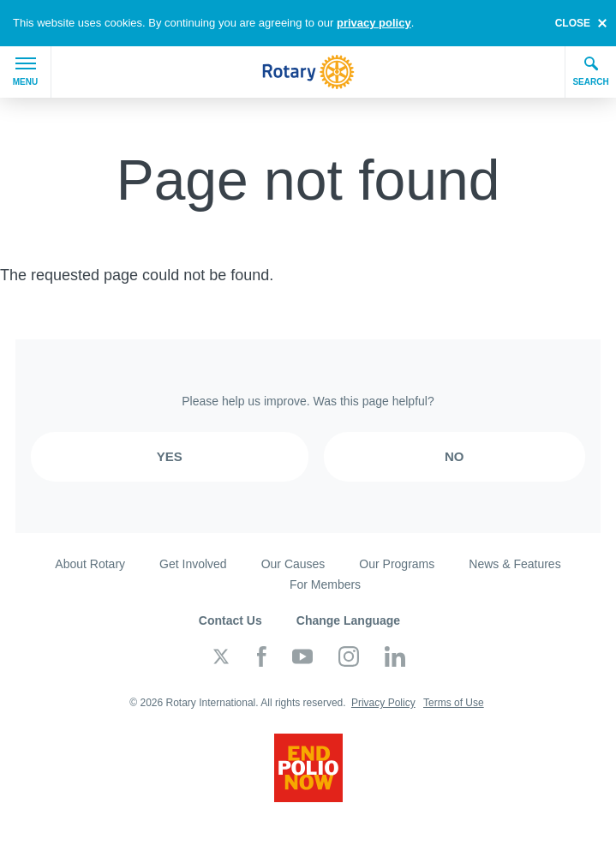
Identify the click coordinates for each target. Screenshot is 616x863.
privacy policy (374, 23)
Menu (25, 72)
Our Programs (397, 564)
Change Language (348, 620)
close (573, 23)
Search (590, 71)
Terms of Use (454, 703)
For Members (325, 584)
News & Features (514, 564)
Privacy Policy (383, 703)
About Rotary (90, 564)
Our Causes (293, 564)
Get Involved (193, 564)
